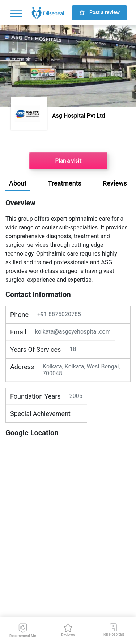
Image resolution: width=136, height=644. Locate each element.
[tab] (18, 185)
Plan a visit (68, 160)
